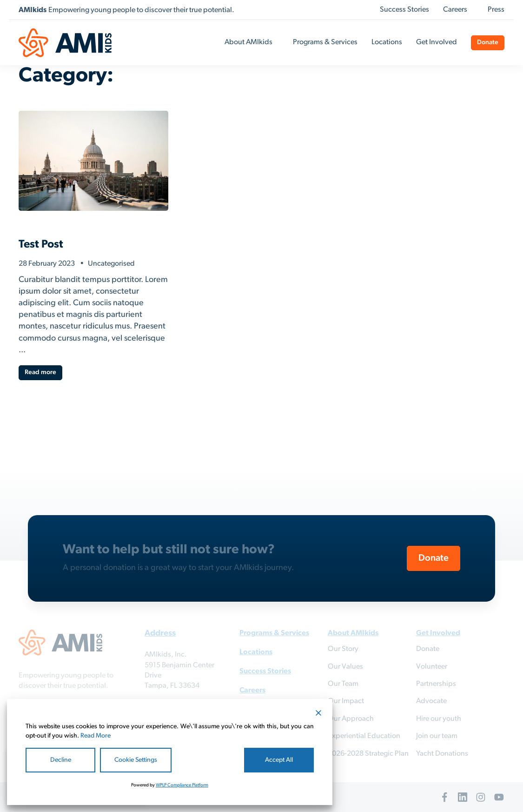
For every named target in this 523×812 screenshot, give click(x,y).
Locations (387, 42)
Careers (455, 10)
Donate (488, 43)
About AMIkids (248, 42)
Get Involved (437, 42)
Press (496, 10)
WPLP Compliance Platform (182, 785)
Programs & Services (325, 42)
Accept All (279, 760)
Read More (96, 736)
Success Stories (404, 10)
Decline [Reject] (61, 760)
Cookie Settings (136, 760)
